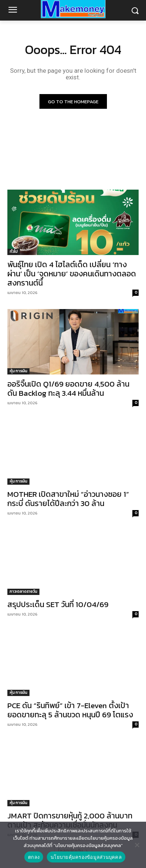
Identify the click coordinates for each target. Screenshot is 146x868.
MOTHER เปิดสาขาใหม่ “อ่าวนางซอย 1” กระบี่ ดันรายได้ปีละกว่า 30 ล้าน (68, 499)
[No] (137, 845)
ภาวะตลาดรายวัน (23, 591)
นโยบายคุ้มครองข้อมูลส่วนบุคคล (86, 857)
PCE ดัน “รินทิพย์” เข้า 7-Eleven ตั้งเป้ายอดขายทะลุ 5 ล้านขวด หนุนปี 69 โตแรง (70, 710)
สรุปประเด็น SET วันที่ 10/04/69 (58, 604)
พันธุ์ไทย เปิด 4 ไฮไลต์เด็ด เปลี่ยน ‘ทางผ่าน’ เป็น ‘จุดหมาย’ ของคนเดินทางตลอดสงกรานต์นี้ (72, 274)
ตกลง (34, 857)
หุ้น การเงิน (18, 371)
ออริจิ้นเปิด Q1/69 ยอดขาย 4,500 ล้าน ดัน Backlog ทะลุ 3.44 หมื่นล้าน (68, 388)
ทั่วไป (14, 252)
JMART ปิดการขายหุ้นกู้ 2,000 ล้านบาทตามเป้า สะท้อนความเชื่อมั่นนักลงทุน (70, 820)
